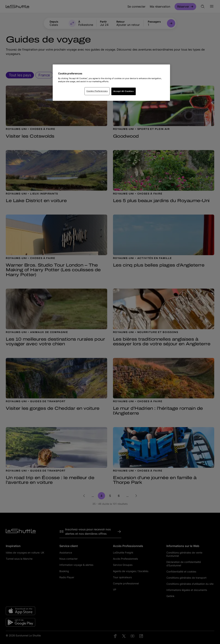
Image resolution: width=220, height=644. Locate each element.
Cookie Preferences (97, 91)
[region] (111, 83)
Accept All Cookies (123, 91)
